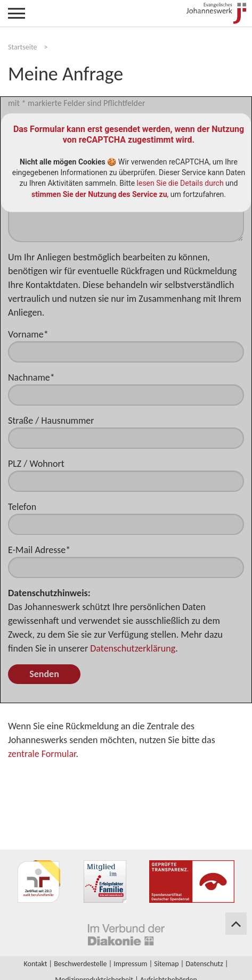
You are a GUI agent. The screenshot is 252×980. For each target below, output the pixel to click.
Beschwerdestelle (80, 964)
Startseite (22, 47)
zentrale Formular (42, 754)
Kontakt (36, 964)
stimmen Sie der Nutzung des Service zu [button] (99, 194)
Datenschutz (204, 964)
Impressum (130, 964)
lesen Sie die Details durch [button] (180, 183)
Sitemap (166, 964)
